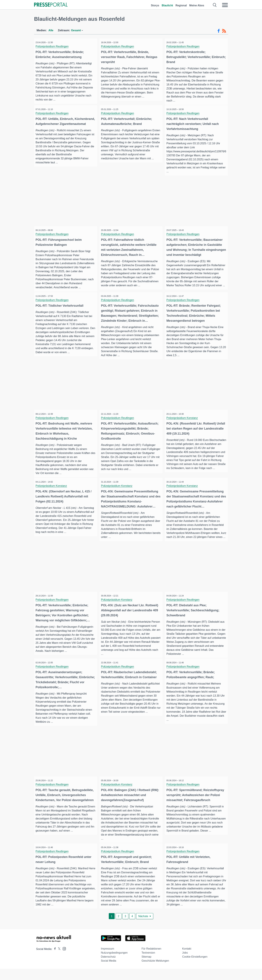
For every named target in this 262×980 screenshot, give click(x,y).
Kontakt (187, 960)
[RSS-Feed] (224, 31)
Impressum (108, 960)
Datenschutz (108, 968)
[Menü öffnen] (225, 5)
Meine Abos (197, 5)
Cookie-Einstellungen (195, 968)
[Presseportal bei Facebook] (54, 960)
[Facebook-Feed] (219, 31)
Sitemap (146, 968)
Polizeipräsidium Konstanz (183, 422)
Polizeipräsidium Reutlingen (53, 46)
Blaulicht (167, 5)
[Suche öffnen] (215, 5)
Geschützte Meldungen (155, 972)
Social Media (109, 972)
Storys (155, 5)
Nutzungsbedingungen (114, 964)
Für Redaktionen (151, 960)
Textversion (148, 964)
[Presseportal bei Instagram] (63, 960)
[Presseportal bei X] (58, 960)
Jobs (185, 964)
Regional (181, 5)
